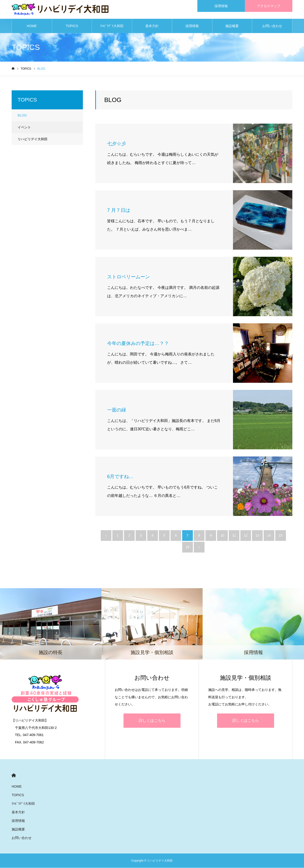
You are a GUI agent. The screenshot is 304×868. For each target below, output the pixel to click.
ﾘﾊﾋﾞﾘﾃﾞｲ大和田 (112, 26)
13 (257, 536)
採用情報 (192, 26)
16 (188, 547)
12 (246, 536)
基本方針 (152, 26)
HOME (32, 26)
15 (281, 536)
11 (234, 536)
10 (223, 536)
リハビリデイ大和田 (33, 139)
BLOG (22, 116)
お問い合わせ (272, 26)
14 (269, 536)
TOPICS (72, 26)
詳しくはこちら (152, 721)
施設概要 (232, 26)
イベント (24, 127)
